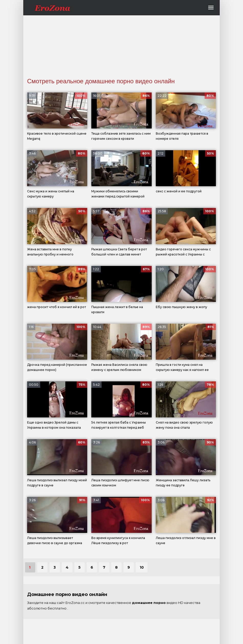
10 (142, 567)
